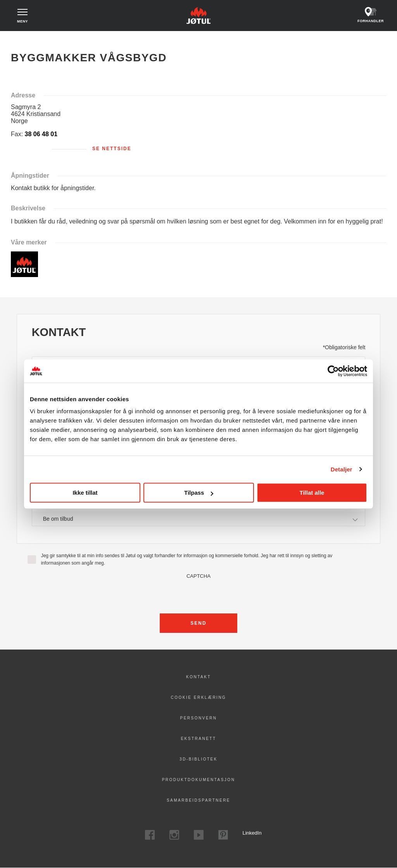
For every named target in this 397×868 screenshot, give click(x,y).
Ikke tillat (85, 493)
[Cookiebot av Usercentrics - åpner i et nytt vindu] (333, 371)
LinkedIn (248, 833)
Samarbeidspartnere (198, 800)
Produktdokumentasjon (199, 780)
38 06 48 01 (41, 134)
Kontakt (198, 677)
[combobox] (199, 519)
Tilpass (199, 493)
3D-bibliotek (198, 759)
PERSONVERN (198, 718)
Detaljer (342, 469)
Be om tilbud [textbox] (58, 519)
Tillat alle (312, 493)
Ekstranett (198, 739)
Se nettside (112, 149)
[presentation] (198, 594)
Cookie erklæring (199, 697)
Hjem (22, 39)
